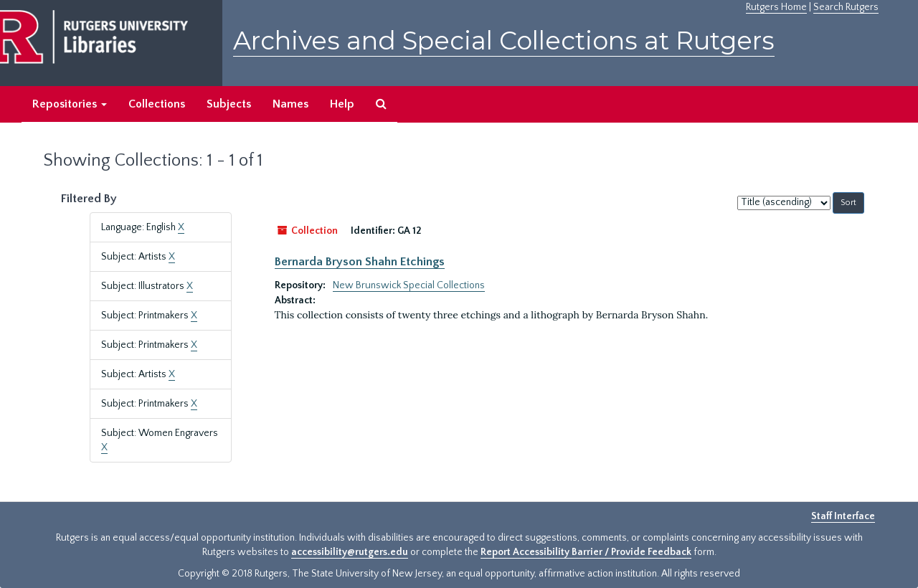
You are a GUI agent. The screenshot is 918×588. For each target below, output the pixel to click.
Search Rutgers (846, 7)
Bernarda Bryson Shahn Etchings (360, 262)
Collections (157, 104)
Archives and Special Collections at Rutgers (504, 41)
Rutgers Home (776, 7)
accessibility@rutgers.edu (350, 552)
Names (290, 104)
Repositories (70, 104)
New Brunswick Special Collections (409, 285)
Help (342, 104)
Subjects (229, 104)
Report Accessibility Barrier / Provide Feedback (586, 552)
